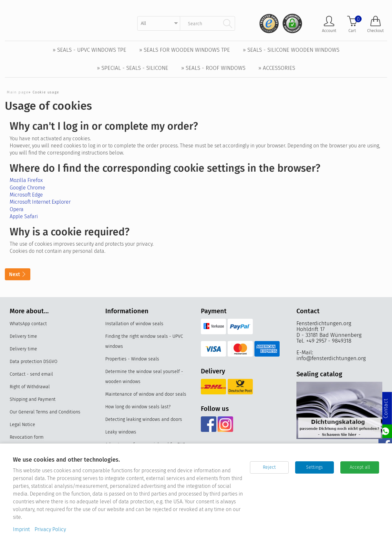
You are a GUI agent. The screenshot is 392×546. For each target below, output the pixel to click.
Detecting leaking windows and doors (144, 420)
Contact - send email (31, 375)
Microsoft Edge (26, 195)
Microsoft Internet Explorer (40, 202)
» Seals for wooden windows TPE (185, 50)
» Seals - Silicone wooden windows (291, 50)
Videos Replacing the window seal (140, 480)
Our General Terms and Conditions (45, 412)
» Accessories (277, 68)
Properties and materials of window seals (148, 468)
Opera (17, 209)
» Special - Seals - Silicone (133, 68)
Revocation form (27, 438)
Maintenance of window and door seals (146, 395)
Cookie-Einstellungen (31, 463)
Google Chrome (27, 188)
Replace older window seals (134, 493)
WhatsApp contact (28, 324)
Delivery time (23, 337)
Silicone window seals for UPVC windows (147, 505)
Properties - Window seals (132, 359)
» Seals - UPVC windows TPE (89, 50)
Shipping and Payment (33, 400)
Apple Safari (24, 216)
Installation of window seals (134, 324)
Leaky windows (121, 432)
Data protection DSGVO (34, 362)
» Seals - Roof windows (213, 68)
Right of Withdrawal (30, 387)
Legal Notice (22, 425)
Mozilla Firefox (26, 180)
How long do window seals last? (138, 407)
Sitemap (18, 450)
